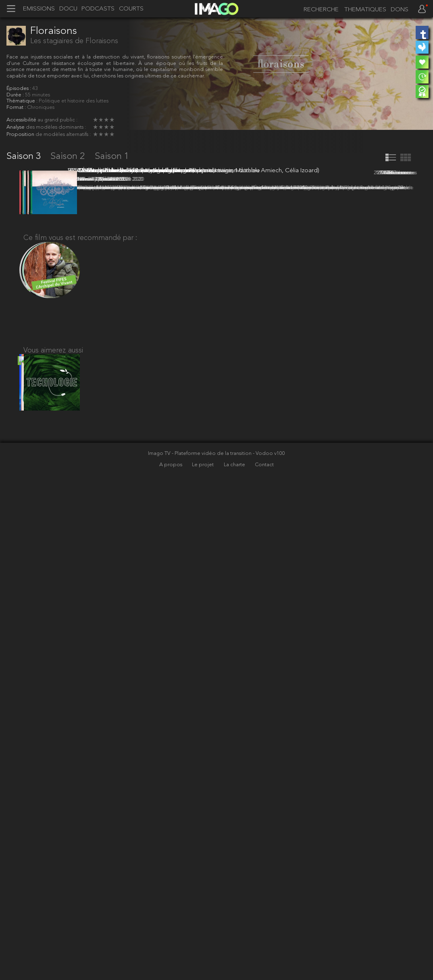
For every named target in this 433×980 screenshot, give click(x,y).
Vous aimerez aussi (53, 830)
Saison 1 (112, 156)
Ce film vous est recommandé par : (80, 713)
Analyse (16, 127)
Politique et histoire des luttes (74, 101)
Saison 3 (25, 156)
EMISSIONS (39, 9)
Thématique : (23, 101)
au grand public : (57, 120)
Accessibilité (22, 120)
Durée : (16, 95)
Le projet (203, 951)
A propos (171, 951)
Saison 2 (69, 156)
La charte (235, 951)
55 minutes (37, 95)
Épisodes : (19, 89)
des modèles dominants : (56, 127)
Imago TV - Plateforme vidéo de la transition (200, 940)
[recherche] (319, 10)
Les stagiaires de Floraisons (74, 41)
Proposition (21, 134)
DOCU (68, 9)
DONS (400, 10)
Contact (264, 951)
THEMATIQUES (365, 10)
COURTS (131, 9)
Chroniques (41, 107)
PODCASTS (98, 9)
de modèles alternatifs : (63, 134)
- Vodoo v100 (269, 940)
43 (35, 89)
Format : (17, 107)
